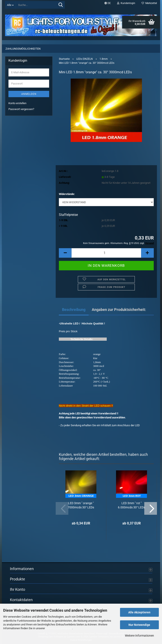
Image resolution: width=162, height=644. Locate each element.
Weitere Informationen (139, 636)
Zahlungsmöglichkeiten (23, 49)
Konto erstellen (17, 103)
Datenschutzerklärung (59, 628)
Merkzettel (149, 3)
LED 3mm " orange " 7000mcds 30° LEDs (81, 505)
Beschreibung (74, 310)
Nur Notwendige (139, 625)
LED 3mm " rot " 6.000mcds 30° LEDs (132, 505)
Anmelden (29, 94)
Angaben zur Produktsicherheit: (119, 310)
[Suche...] (10, 5)
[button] (108, 3)
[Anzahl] (106, 253)
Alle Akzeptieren (139, 612)
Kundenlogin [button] (126, 3)
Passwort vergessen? (21, 109)
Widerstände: (67, 194)
